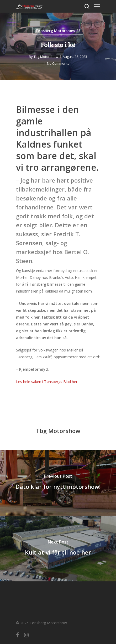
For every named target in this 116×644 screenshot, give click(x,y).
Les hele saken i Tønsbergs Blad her (47, 382)
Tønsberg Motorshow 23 (58, 31)
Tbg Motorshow (46, 57)
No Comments (58, 63)
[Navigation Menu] (97, 6)
